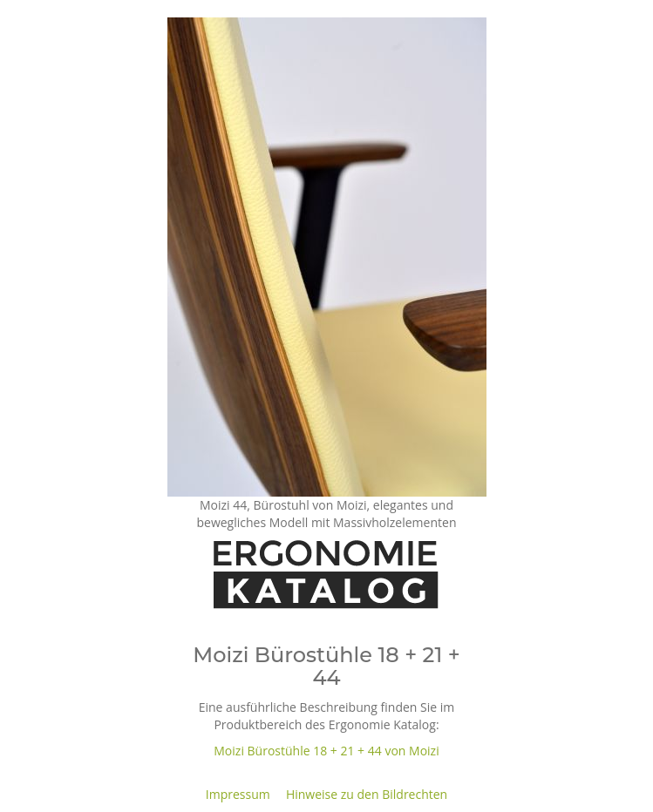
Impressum (238, 794)
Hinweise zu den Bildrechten (367, 794)
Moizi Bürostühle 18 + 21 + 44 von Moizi (326, 751)
